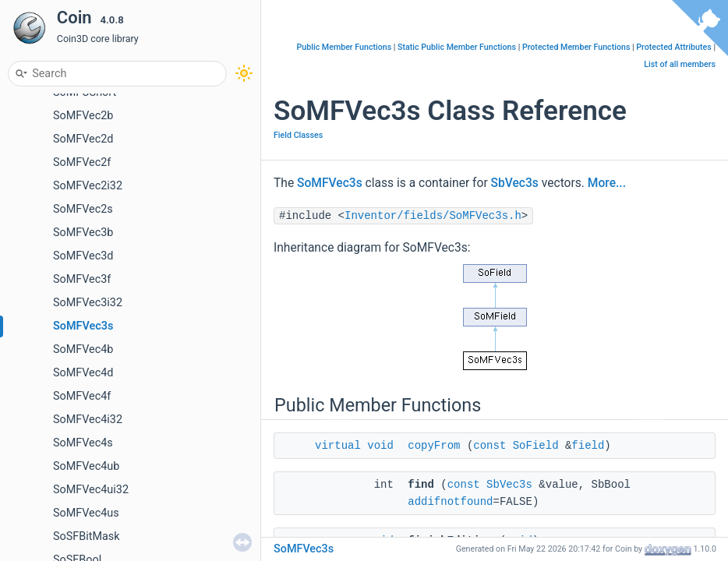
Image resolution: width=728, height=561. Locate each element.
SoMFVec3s (83, 326)
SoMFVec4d (83, 373)
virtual (338, 446)
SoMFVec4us (86, 513)
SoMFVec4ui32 (91, 490)
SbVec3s (515, 183)
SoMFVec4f (82, 396)
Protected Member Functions (576, 47)
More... (607, 183)
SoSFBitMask (87, 536)
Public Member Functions (345, 47)
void (380, 446)
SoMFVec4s (83, 443)
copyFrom (434, 446)
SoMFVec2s (83, 209)
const (489, 446)
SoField (536, 446)
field (588, 446)
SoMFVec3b (83, 233)
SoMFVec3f (82, 279)
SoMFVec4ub (86, 466)
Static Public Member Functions (457, 47)
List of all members (680, 64)
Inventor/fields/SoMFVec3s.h (433, 216)
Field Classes (298, 135)
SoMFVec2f (82, 162)
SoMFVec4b (83, 349)
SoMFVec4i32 (88, 420)
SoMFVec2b (83, 116)
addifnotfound (450, 502)
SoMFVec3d (83, 256)
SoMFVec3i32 (88, 303)
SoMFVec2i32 (88, 186)
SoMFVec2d (83, 139)
